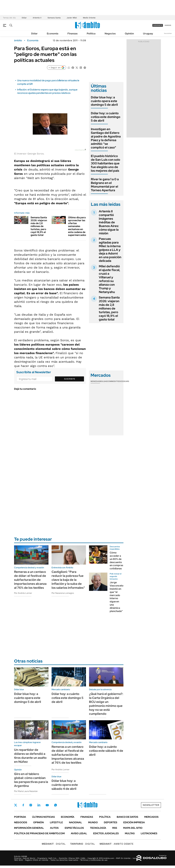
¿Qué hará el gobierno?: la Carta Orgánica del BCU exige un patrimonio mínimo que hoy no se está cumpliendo (106, 704)
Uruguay (148, 34)
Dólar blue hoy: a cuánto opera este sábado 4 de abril (65, 785)
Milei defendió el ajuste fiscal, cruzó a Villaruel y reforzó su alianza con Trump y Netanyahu (109, 279)
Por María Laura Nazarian (26, 791)
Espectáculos (74, 828)
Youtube (47, 805)
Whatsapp (56, 805)
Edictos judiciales (106, 833)
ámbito (18, 40)
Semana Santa (54, 18)
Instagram (31, 805)
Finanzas (73, 34)
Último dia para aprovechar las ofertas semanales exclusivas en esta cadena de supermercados (77, 226)
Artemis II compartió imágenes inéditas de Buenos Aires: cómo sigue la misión (109, 222)
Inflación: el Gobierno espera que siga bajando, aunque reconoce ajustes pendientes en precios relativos (47, 91)
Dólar (24, 18)
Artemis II (37, 18)
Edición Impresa (134, 822)
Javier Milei (72, 18)
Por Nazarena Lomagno (63, 593)
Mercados (151, 817)
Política (91, 34)
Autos (54, 828)
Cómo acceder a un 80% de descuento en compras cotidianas (116, 561)
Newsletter (168, 33)
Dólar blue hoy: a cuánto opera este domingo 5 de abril (104, 101)
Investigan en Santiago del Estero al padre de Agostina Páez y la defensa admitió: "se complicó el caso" (106, 138)
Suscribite (70, 379)
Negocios (110, 34)
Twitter (16, 805)
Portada (20, 817)
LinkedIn (39, 805)
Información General (29, 828)
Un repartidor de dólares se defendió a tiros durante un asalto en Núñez (30, 756)
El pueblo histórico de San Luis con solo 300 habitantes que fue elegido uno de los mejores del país (105, 163)
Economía (53, 34)
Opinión (129, 34)
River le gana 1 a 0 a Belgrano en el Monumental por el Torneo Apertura (105, 185)
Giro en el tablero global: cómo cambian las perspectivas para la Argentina (31, 780)
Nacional (75, 822)
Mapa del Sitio (133, 828)
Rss (115, 828)
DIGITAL (54, 844)
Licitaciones (149, 833)
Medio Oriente (89, 18)
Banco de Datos (127, 817)
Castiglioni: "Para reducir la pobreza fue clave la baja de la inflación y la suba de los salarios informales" (68, 580)
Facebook (23, 805)
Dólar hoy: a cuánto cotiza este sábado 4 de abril (106, 751)
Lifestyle (56, 822)
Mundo (93, 822)
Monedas (95, 381)
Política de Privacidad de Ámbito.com (39, 833)
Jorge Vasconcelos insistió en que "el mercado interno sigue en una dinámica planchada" (117, 597)
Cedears (125, 381)
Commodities (114, 381)
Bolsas (104, 381)
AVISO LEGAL (79, 833)
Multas (130, 833)
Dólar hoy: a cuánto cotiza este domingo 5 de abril (106, 117)
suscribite (158, 25)
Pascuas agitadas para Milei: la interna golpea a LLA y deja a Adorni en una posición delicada (110, 250)
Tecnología (98, 828)
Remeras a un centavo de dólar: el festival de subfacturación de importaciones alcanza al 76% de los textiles (30, 580)
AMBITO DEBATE (116, 844)
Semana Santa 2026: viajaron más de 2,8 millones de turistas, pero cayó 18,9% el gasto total (39, 226)
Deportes (111, 822)
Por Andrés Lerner (23, 593)
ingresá (168, 25)
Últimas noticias (43, 817)
